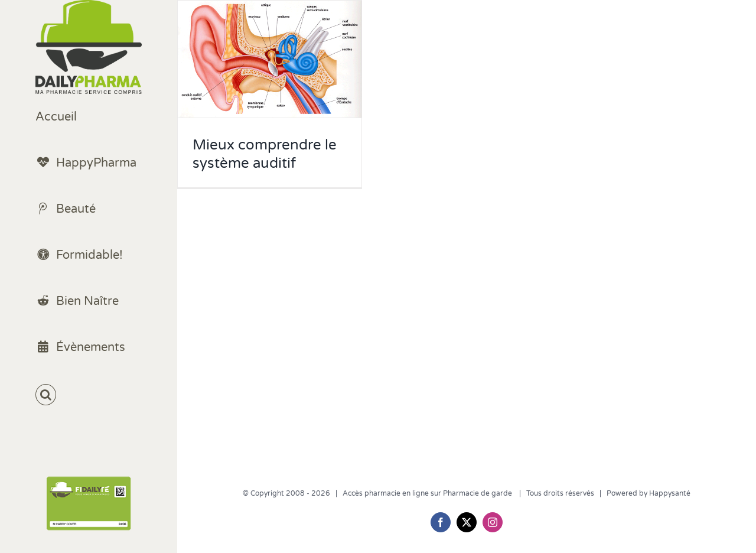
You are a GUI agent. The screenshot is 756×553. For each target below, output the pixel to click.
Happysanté (670, 493)
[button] (89, 395)
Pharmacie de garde (478, 493)
